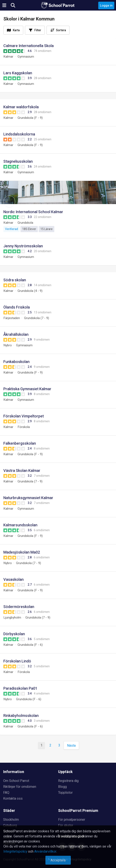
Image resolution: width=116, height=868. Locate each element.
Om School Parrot (16, 781)
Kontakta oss (13, 799)
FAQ (6, 793)
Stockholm (11, 820)
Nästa (71, 746)
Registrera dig (68, 781)
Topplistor (65, 793)
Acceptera (58, 860)
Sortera (61, 30)
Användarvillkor (45, 852)
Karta (16, 30)
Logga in (106, 5)
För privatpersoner (72, 820)
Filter (38, 30)
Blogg (62, 787)
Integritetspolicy (15, 852)
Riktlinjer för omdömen (20, 787)
